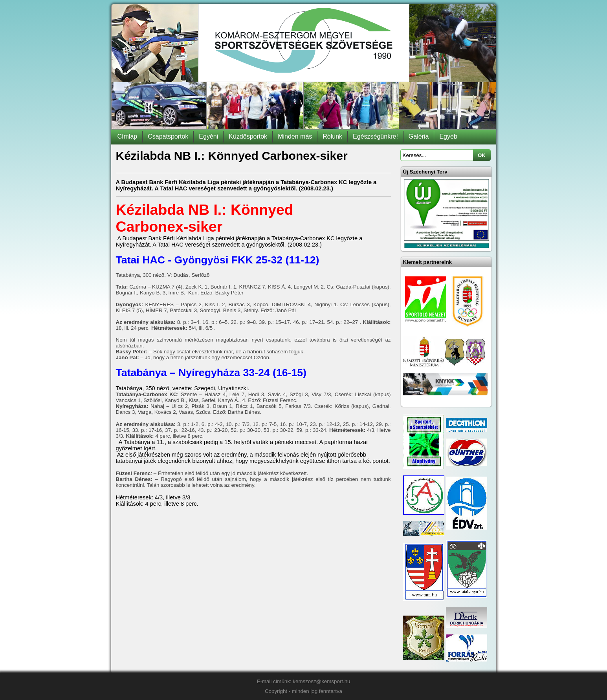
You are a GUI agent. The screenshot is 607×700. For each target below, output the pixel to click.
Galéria (419, 136)
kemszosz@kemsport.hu (321, 681)
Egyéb (448, 136)
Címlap (127, 136)
